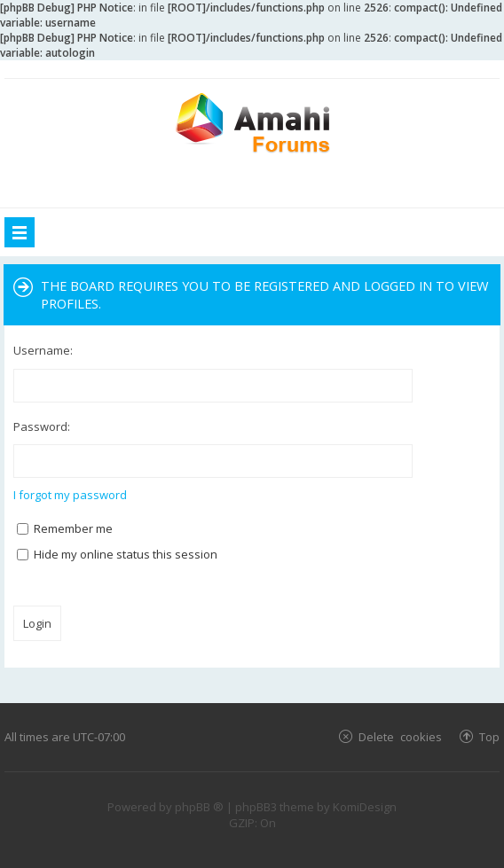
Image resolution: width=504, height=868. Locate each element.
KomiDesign (365, 807)
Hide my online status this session (117, 554)
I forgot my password (70, 495)
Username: (43, 350)
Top (489, 736)
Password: (42, 426)
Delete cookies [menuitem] (400, 736)
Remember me (65, 528)
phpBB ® (199, 807)
